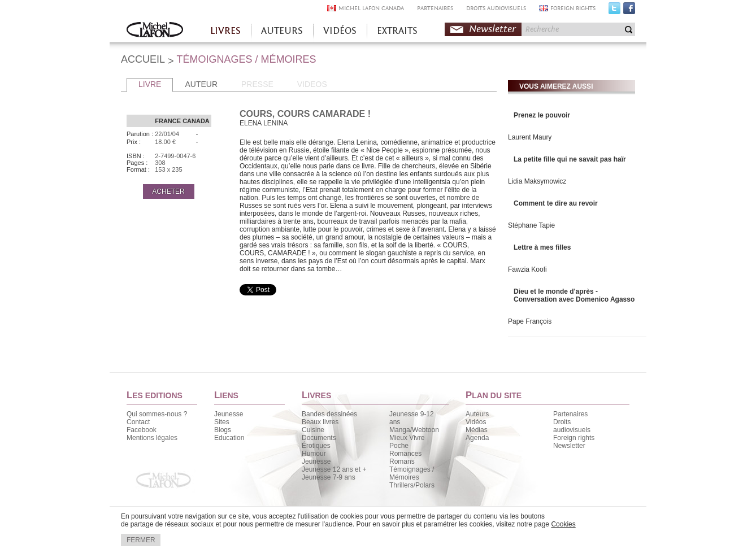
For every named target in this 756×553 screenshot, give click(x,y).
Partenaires (570, 414)
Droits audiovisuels (572, 426)
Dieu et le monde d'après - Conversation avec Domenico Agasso (574, 295)
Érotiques (316, 446)
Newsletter (492, 29)
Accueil (155, 31)
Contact (138, 422)
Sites (222, 422)
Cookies (563, 524)
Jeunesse (229, 414)
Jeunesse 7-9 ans (329, 477)
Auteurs (477, 414)
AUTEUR (201, 84)
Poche (399, 446)
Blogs (223, 430)
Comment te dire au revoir (556, 203)
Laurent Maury (530, 137)
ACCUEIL (143, 59)
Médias (477, 430)
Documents (319, 438)
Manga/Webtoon (414, 430)
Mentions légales (152, 438)
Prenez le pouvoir (542, 115)
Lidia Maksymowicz (537, 181)
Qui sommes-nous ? (157, 414)
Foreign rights (574, 438)
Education (229, 438)
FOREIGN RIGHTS (573, 8)
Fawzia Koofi (527, 269)
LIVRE (150, 84)
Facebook (629, 11)
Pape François (530, 321)
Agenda (477, 438)
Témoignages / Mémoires (412, 473)
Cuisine (313, 430)
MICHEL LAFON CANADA (371, 8)
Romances (405, 454)
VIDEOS (312, 84)
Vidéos (476, 422)
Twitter (614, 11)
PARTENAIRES (435, 8)
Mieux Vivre (407, 438)
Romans (402, 461)
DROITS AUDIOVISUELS (496, 8)
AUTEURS (282, 31)
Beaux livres (320, 422)
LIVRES (225, 31)
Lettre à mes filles (542, 247)
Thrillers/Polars (412, 485)
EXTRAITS (397, 31)
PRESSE (257, 84)
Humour (314, 454)
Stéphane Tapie (531, 225)
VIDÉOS (340, 31)
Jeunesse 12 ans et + (334, 469)
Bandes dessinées (329, 414)
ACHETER (168, 191)
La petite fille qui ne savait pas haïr (570, 159)
